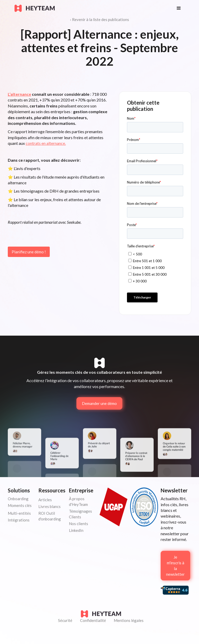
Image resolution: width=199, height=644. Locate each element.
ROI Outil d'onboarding (50, 516)
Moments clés (20, 505)
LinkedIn (76, 530)
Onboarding (18, 499)
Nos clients (79, 524)
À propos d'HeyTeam (78, 501)
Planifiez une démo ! (29, 252)
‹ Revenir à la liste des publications (99, 19)
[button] (179, 8)
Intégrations (19, 520)
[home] (90, 8)
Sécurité (65, 620)
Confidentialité (93, 620)
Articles (45, 500)
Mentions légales (129, 620)
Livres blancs (49, 506)
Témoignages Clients (80, 514)
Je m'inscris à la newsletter (175, 566)
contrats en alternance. (46, 143)
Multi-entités (19, 513)
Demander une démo (99, 403)
